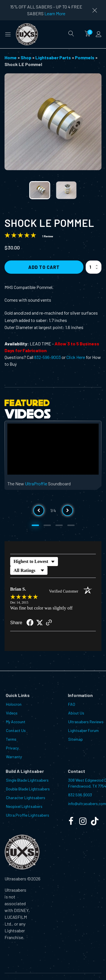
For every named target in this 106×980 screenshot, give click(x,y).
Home (11, 57)
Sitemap (75, 739)
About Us (76, 713)
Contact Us (16, 730)
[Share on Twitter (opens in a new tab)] (40, 623)
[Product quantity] (94, 267)
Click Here (76, 357)
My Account (16, 722)
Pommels (85, 57)
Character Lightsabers (26, 798)
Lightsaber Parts (53, 57)
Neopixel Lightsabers (24, 806)
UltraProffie (36, 484)
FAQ (72, 704)
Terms (11, 739)
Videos (12, 713)
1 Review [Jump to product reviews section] (48, 236)
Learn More (55, 13)
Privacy (12, 748)
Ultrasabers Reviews (86, 722)
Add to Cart (44, 267)
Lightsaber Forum (83, 730)
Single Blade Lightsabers (27, 780)
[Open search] (71, 34)
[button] (8, 34)
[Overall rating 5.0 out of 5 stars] (20, 236)
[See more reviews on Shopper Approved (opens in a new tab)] (49, 623)
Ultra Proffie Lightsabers (28, 815)
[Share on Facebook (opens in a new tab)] (30, 623)
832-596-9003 (47, 357)
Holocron (14, 704)
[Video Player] (53, 449)
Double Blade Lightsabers (28, 789)
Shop (26, 57)
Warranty (14, 757)
